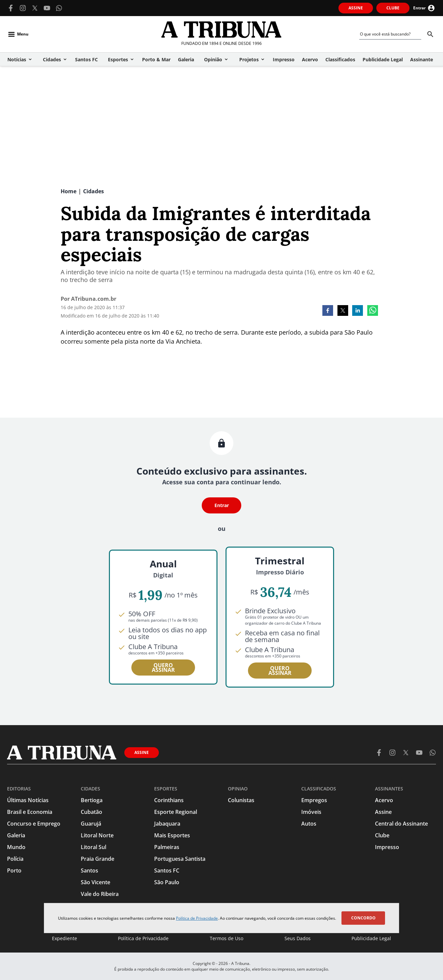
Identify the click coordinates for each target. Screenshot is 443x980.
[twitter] (343, 311)
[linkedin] (358, 311)
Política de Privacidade (197, 918)
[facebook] (328, 311)
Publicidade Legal (371, 938)
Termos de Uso (227, 938)
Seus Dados (298, 938)
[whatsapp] (373, 311)
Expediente (65, 938)
